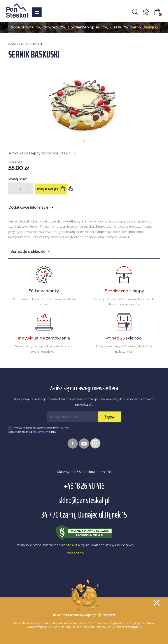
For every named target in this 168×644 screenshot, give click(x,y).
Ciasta (116, 27)
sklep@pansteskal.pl (84, 500)
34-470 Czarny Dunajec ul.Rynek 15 (84, 515)
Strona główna (21, 27)
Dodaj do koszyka (48, 189)
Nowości (51, 27)
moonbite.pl (76, 553)
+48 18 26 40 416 (84, 486)
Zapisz (109, 417)
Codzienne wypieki (84, 27)
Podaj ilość (17, 179)
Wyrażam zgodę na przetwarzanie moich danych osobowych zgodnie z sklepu (39, 430)
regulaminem (41, 432)
